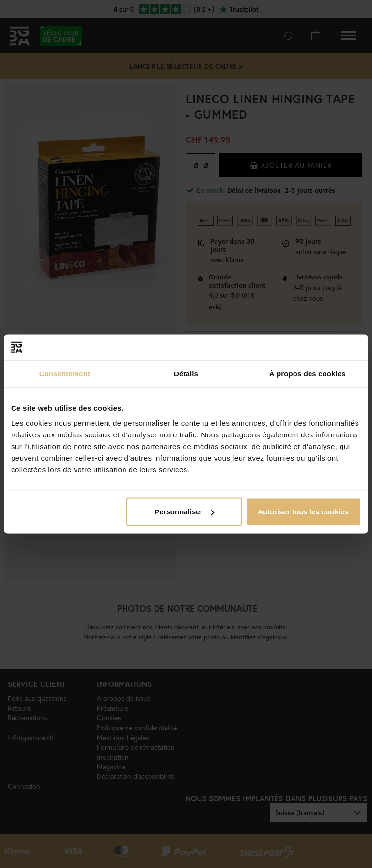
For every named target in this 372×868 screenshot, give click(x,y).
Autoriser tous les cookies (303, 512)
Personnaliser (184, 512)
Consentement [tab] (65, 373)
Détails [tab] (186, 373)
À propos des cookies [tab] (308, 373)
